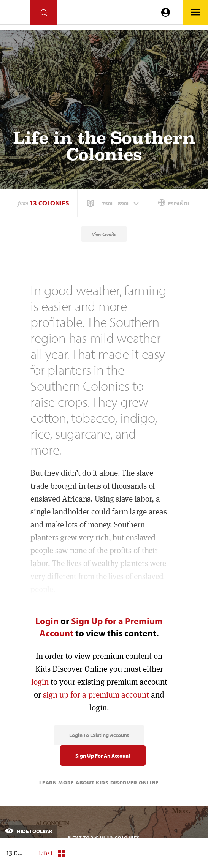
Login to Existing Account (99, 735)
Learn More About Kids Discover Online (99, 783)
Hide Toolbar (29, 831)
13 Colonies (49, 203)
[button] (114, 204)
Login (47, 621)
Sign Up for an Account (103, 756)
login (40, 682)
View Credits (104, 234)
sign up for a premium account (96, 695)
